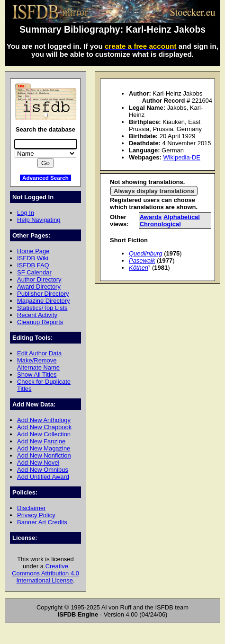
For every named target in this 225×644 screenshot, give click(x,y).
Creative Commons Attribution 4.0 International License (45, 573)
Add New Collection (44, 434)
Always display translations (154, 191)
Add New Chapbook (44, 427)
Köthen (139, 268)
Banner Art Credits (42, 522)
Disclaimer (31, 508)
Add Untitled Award (43, 477)
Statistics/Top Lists (42, 308)
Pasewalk (142, 260)
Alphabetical (182, 217)
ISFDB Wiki (33, 258)
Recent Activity (37, 315)
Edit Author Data (39, 353)
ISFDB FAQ (33, 265)
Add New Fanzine (41, 441)
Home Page (33, 251)
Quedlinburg (146, 253)
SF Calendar (34, 272)
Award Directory (39, 287)
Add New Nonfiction (44, 455)
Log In (26, 213)
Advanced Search (45, 178)
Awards (151, 217)
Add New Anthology (44, 420)
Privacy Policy (36, 515)
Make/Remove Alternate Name (38, 364)
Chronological (160, 224)
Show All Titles (37, 375)
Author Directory (39, 279)
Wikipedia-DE (181, 157)
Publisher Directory (43, 294)
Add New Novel (38, 463)
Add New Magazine (44, 448)
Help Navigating (39, 220)
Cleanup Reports (40, 322)
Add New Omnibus (43, 470)
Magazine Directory (44, 301)
